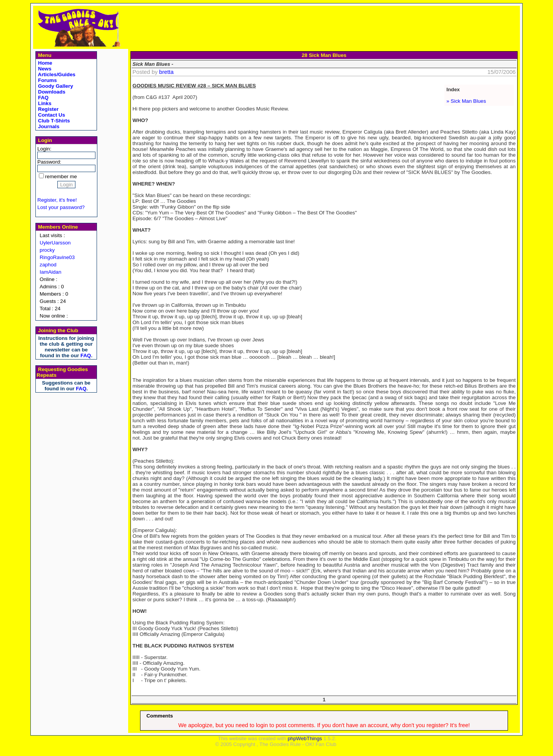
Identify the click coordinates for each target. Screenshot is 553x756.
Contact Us (51, 115)
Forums (47, 80)
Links (44, 103)
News (44, 69)
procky (47, 250)
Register (48, 109)
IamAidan (50, 272)
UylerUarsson (55, 243)
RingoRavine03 (57, 257)
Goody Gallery (55, 86)
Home (44, 63)
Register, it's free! (57, 200)
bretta (166, 72)
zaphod (48, 265)
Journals (48, 126)
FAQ (43, 98)
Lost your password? (61, 207)
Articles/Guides (56, 74)
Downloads (51, 92)
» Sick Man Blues (466, 101)
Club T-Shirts (53, 121)
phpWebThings (305, 738)
